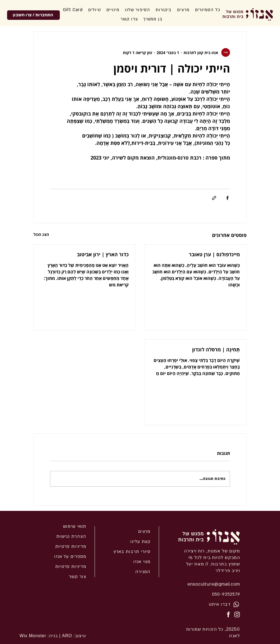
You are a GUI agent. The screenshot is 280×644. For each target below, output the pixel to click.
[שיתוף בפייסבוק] (227, 198)
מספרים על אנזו (70, 557)
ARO (66, 636)
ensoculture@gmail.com (214, 584)
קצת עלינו (140, 542)
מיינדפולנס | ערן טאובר (214, 254)
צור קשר (77, 577)
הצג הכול (41, 234)
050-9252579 (226, 594)
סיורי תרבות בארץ (132, 552)
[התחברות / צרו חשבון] (33, 15)
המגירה (143, 572)
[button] (137, 10)
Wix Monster (33, 636)
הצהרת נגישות (71, 536)
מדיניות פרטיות (71, 567)
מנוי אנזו (142, 562)
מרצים (144, 532)
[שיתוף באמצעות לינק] (214, 198)
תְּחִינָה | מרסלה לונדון (215, 349)
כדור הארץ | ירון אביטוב (102, 254)
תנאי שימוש (74, 526)
